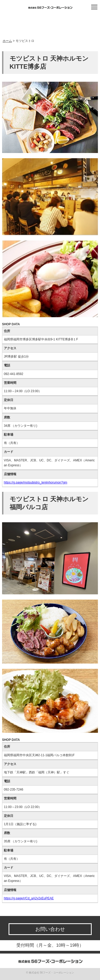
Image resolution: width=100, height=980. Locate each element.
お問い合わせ (50, 929)
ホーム (7, 41)
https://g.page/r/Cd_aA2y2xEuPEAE (29, 898)
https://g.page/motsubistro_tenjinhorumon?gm (36, 482)
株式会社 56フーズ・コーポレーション (51, 973)
